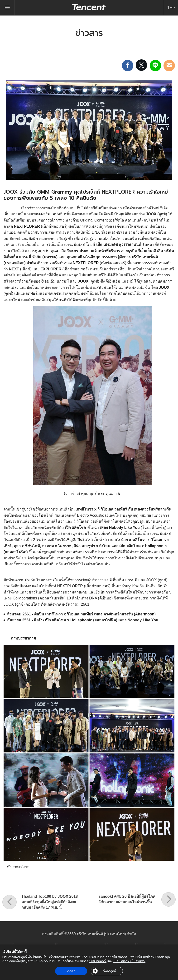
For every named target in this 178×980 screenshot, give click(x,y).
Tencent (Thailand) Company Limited (89, 7)
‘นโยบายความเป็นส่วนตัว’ (129, 961)
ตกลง (71, 971)
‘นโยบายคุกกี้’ (98, 961)
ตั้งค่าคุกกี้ (109, 971)
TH (170, 8)
